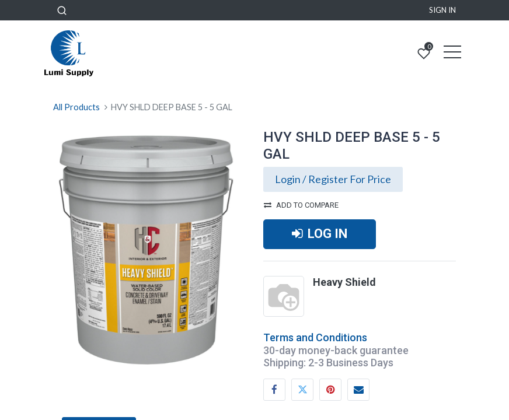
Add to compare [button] (301, 205)
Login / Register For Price (333, 179)
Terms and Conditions (315, 337)
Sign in (442, 10)
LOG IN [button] (320, 234)
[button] (62, 10)
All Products (76, 107)
